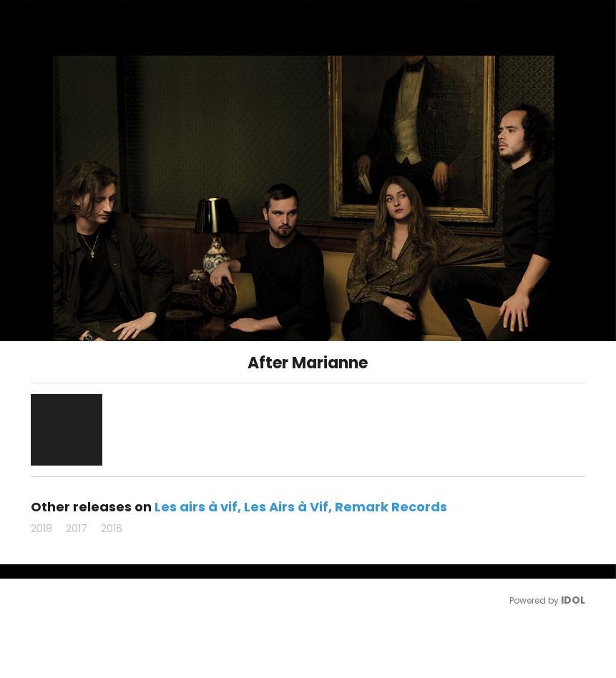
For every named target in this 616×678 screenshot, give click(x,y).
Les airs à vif (196, 507)
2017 (77, 529)
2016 (112, 529)
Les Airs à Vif (286, 507)
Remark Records (391, 507)
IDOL (573, 600)
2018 (41, 529)
